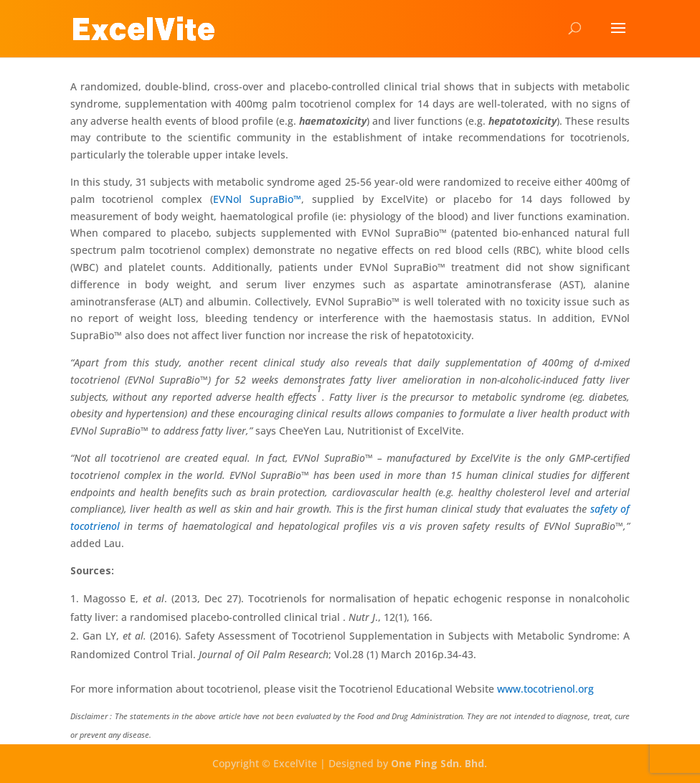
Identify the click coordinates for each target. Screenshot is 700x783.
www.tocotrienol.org (545, 689)
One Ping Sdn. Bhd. (439, 763)
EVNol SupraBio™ (257, 199)
